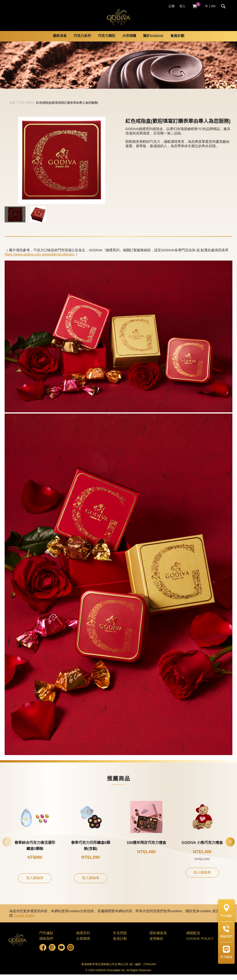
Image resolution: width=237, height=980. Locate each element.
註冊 (172, 6)
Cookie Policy (24, 921)
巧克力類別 (107, 42)
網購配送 (193, 939)
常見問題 (120, 939)
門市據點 (46, 939)
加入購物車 (35, 884)
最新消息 (60, 42)
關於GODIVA (153, 42)
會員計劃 (177, 42)
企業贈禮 (83, 944)
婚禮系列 (83, 939)
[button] (230, 847)
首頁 (12, 108)
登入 (182, 6)
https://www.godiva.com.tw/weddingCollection (40, 260)
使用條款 (156, 944)
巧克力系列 (82, 42)
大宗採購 (129, 42)
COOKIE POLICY (200, 944)
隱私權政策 (158, 939)
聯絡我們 (46, 944)
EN (213, 6)
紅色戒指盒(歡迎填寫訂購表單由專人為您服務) (67, 108)
